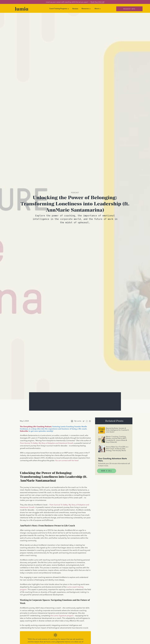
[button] (59, 9)
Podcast (75, 193)
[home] (22, 9)
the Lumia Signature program (62, 616)
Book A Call (107, 471)
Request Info (129, 9)
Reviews (75, 9)
